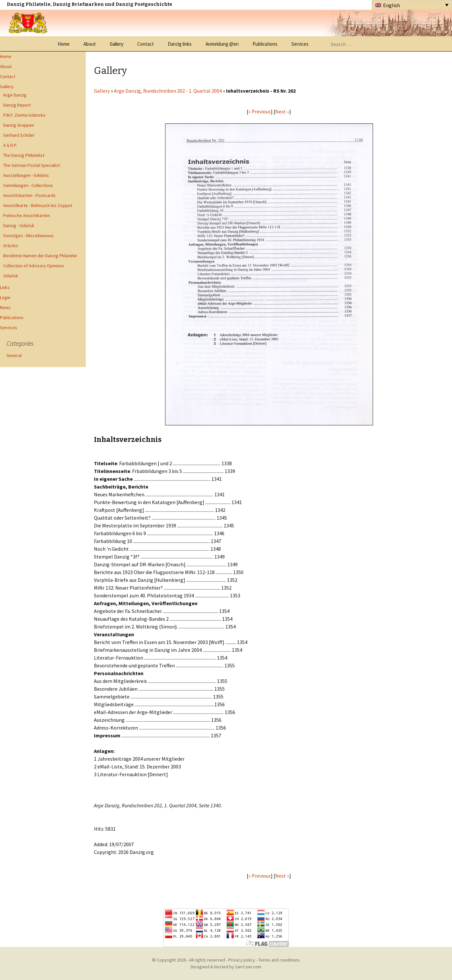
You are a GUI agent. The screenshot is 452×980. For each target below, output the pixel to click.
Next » (282, 111)
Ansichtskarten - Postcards (29, 195)
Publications (265, 44)
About (90, 44)
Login (5, 297)
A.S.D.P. (10, 145)
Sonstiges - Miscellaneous (28, 236)
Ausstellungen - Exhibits (26, 175)
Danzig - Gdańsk (19, 225)
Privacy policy (242, 960)
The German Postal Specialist (32, 165)
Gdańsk (11, 276)
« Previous (260, 111)
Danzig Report (17, 105)
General (14, 355)
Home (64, 44)
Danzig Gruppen (19, 125)
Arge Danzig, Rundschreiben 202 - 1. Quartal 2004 (168, 91)
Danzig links (180, 44)
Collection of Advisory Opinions (34, 266)
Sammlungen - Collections (28, 185)
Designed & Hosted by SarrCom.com (226, 967)
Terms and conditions (279, 960)
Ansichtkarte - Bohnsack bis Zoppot (38, 205)
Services (300, 44)
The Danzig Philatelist (24, 155)
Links (5, 287)
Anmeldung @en (222, 44)
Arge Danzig (15, 95)
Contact (146, 44)
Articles (11, 246)
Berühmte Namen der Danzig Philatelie (40, 256)
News (5, 307)
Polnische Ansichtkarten (27, 215)
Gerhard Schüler (19, 135)
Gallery (117, 44)
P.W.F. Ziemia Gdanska (24, 115)
